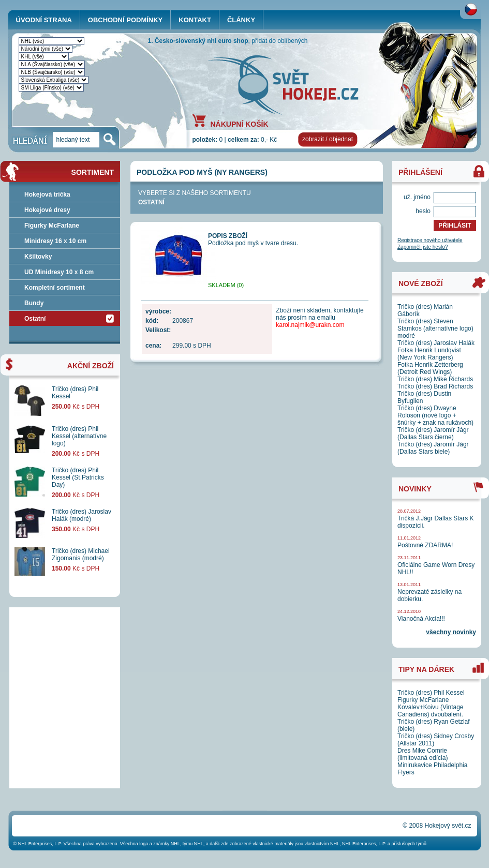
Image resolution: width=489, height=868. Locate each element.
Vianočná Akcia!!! (421, 619)
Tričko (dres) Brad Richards (435, 386)
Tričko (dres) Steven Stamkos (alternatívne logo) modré (435, 328)
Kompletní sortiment (55, 288)
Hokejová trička (47, 194)
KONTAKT (195, 20)
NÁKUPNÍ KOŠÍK (240, 124)
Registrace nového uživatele (430, 240)
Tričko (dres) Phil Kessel (431, 693)
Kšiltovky (38, 257)
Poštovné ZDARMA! (425, 545)
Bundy (34, 303)
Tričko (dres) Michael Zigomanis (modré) (81, 555)
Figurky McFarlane (52, 226)
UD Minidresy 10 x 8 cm (59, 272)
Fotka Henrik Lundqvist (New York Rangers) (429, 354)
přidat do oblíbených (279, 41)
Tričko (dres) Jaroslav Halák (436, 343)
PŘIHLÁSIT (455, 226)
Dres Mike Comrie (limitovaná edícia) (423, 754)
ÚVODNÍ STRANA (44, 20)
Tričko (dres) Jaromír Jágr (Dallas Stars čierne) (433, 433)
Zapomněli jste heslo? (423, 247)
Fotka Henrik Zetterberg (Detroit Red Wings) (430, 368)
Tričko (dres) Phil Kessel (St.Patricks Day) (78, 477)
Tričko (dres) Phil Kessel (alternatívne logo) (79, 436)
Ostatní (151, 202)
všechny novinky (451, 632)
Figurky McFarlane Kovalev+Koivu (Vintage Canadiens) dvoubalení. (431, 707)
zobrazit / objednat (328, 139)
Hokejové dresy (47, 210)
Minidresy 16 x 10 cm (55, 241)
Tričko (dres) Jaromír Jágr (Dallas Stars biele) (433, 448)
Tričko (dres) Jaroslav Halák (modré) (82, 515)
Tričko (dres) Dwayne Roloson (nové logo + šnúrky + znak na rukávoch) (435, 415)
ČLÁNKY (241, 20)
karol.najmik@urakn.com (310, 325)
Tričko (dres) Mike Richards (435, 379)
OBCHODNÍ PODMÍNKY (125, 20)
